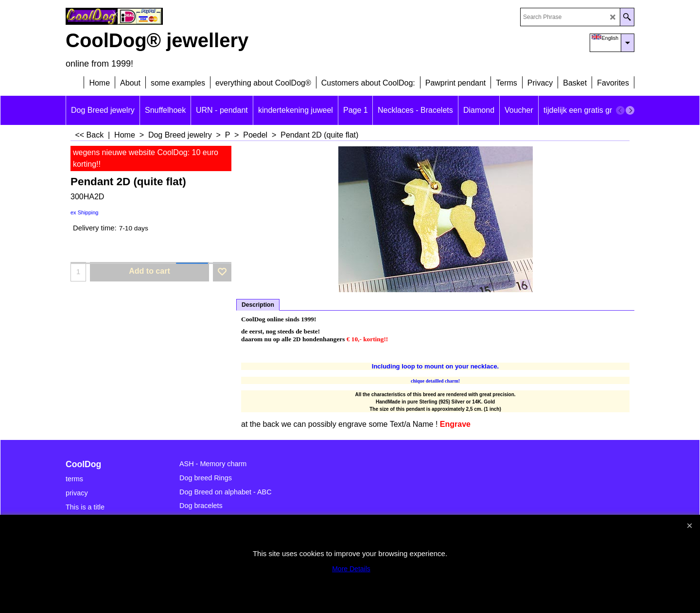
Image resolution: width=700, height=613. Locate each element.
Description (258, 305)
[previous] (620, 110)
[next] (630, 110)
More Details (351, 569)
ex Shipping (85, 212)
